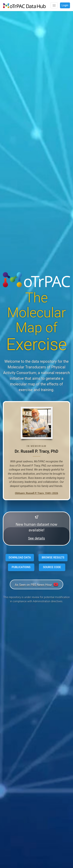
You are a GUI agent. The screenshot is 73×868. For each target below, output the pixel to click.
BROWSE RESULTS (53, 558)
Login (65, 5)
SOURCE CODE (52, 567)
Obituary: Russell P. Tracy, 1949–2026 (36, 493)
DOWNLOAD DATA (20, 558)
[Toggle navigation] (54, 5)
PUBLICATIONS (21, 567)
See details (37, 538)
